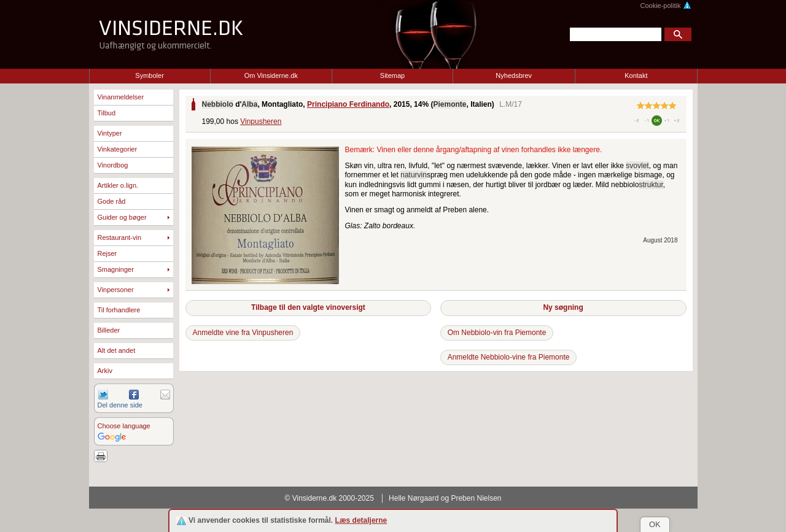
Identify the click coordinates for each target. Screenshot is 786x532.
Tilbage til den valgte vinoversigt (308, 307)
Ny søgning (563, 307)
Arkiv (105, 371)
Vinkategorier (118, 149)
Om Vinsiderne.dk (271, 75)
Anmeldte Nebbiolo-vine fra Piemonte (509, 357)
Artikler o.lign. (118, 185)
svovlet (637, 166)
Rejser (107, 253)
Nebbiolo (218, 104)
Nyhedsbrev (514, 75)
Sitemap (392, 75)
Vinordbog (113, 165)
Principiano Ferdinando (348, 104)
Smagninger (116, 269)
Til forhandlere (119, 310)
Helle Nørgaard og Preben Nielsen (445, 498)
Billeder (109, 330)
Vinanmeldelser (121, 97)
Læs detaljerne (361, 520)
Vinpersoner (116, 290)
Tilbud (107, 113)
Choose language (124, 426)
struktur (651, 185)
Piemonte (449, 104)
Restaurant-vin (120, 237)
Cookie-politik (665, 6)
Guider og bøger (122, 217)
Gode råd (112, 201)
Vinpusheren (261, 121)
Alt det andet (117, 350)
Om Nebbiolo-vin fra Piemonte (497, 333)
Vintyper (110, 133)
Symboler (149, 75)
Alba (249, 104)
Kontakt (636, 75)
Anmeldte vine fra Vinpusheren (243, 333)
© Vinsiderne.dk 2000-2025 (329, 498)
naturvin (414, 175)
